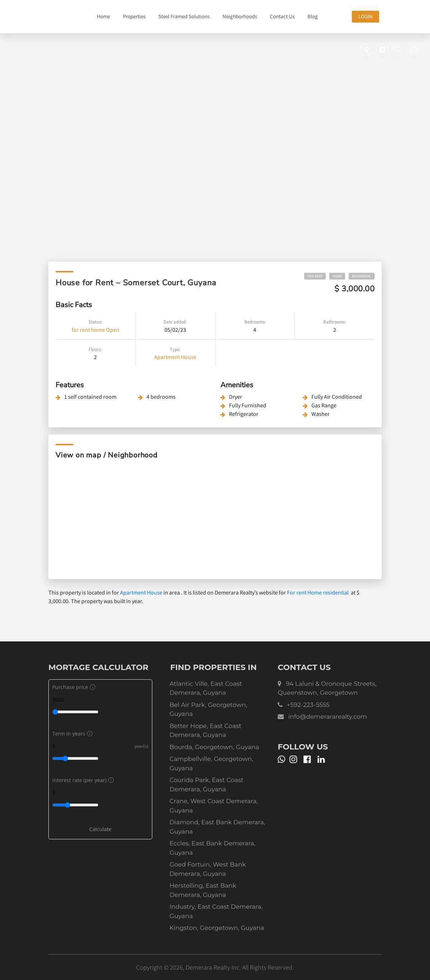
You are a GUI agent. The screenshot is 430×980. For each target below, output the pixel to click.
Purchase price (73, 687)
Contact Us (282, 16)
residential (362, 276)
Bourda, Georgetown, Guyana (214, 747)
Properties (134, 16)
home (98, 330)
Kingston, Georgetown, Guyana (217, 928)
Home (103, 16)
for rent (81, 330)
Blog (313, 16)
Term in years (71, 734)
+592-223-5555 (308, 705)
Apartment (167, 357)
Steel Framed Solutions (184, 16)
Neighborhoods (240, 16)
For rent (315, 276)
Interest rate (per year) (82, 780)
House (189, 357)
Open (113, 330)
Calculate (100, 829)
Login (365, 16)
